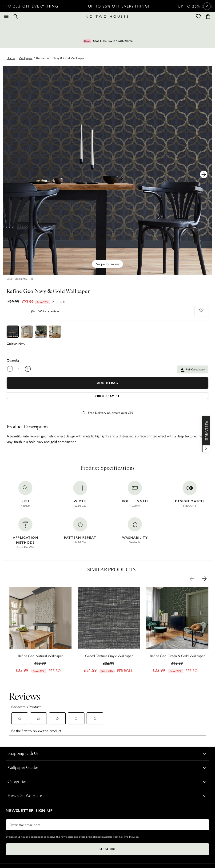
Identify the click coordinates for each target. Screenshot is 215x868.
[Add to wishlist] (201, 310)
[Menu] (6, 16)
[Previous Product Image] (192, 579)
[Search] (16, 16)
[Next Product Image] (204, 174)
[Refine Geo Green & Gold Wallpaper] (177, 631)
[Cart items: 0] (208, 16)
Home (11, 58)
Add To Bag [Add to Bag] (107, 383)
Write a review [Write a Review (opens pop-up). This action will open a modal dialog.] (49, 311)
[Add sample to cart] (107, 396)
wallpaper (26, 58)
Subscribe (107, 849)
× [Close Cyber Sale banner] (207, 6)
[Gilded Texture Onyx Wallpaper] (109, 631)
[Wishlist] (198, 16)
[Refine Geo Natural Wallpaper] (40, 631)
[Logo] (107, 17)
